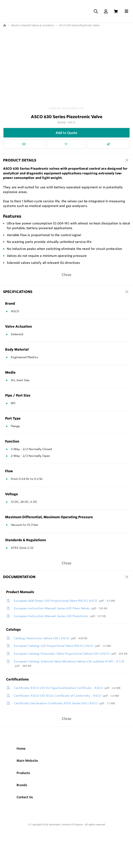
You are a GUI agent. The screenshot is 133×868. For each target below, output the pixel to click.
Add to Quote (66, 133)
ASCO (72, 122)
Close (66, 275)
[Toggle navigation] (126, 11)
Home (21, 748)
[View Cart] (116, 11)
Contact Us (25, 797)
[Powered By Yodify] (66, 837)
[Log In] (106, 11)
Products (23, 773)
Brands (22, 785)
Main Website (27, 761)
